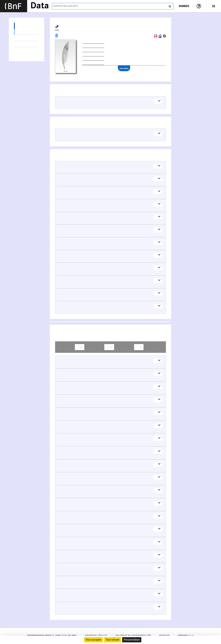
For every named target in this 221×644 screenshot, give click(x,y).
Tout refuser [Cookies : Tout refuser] (113, 640)
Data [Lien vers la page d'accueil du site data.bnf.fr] (40, 6)
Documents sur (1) (26, 38)
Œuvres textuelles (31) (26, 32)
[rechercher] (169, 6)
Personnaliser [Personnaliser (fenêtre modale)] (132, 640)
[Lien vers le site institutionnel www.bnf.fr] (14, 6)
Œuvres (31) (26, 26)
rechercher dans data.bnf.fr (65, 6)
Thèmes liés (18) (26, 44)
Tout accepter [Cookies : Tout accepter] (94, 640)
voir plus (124, 68)
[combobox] (113, 6)
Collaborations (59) (26, 50)
